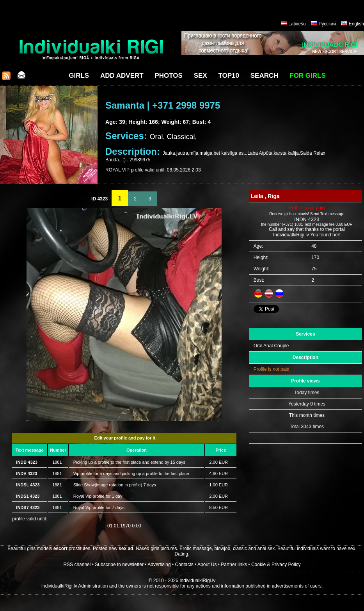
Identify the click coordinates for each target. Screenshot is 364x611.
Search (265, 76)
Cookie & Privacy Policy (276, 565)
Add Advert (122, 76)
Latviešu (297, 24)
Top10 (229, 76)
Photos (168, 76)
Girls (79, 76)
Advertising (159, 565)
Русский (327, 24)
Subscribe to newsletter (119, 565)
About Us (207, 565)
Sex (201, 76)
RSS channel (77, 565)
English (356, 24)
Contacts (184, 565)
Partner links (234, 565)
